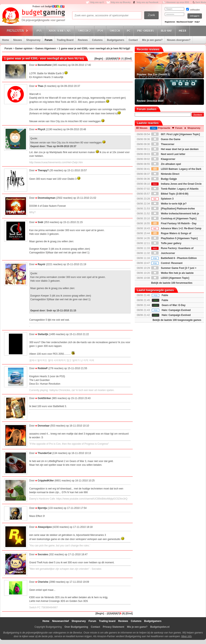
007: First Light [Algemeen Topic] (176, 134)
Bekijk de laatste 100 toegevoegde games (177, 320)
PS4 (101, 31)
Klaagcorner (163, 159)
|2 (107, 59)
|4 (111, 59)
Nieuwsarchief (60, 621)
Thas (41, 86)
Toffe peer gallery (166, 243)
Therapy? (43, 170)
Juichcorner (163, 253)
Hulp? (197, 22)
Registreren (170, 22)
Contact (133, 40)
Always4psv (45, 527)
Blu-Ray (167, 31)
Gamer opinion (24, 48)
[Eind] (128, 59)
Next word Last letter (168, 154)
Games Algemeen (46, 48)
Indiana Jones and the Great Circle (176, 184)
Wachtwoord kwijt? (185, 22)
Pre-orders (146, 31)
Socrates (43, 554)
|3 (109, 59)
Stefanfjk (43, 334)
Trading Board (65, 40)
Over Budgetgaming (76, 627)
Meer (183, 31)
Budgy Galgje (164, 179)
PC (129, 31)
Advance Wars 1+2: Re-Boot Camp (176, 228)
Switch (115, 31)
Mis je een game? (152, 40)
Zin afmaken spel (166, 164)
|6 (115, 59)
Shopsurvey (33, 40)
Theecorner (163, 144)
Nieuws (18, 40)
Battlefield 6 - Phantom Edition (174, 258)
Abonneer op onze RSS (178, 2)
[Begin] (99, 59)
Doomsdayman (47, 198)
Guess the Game (166, 139)
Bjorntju (42, 508)
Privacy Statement (114, 627)
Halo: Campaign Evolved (176, 310)
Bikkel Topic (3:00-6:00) (170, 194)
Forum (49, 40)
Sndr (40, 222)
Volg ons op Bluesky (121, 2)
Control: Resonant (167, 263)
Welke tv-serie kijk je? (169, 204)
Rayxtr (42, 264)
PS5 (40, 31)
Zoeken (198, 115)
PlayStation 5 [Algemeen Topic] (174, 238)
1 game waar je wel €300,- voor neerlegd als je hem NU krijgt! (94, 48)
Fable (165, 295)
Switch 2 (85, 31)
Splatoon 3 (162, 199)
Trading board (107, 621)
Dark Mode (201, 2)
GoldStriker (44, 398)
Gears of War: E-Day (174, 305)
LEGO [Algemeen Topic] (170, 278)
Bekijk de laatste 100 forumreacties (172, 283)
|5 (113, 59)
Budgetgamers (116, 40)
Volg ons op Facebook (147, 2)
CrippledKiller (46, 481)
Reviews (83, 40)
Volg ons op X (97, 2)
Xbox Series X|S (60, 31)
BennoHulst (45, 65)
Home (5, 40)
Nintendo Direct (165, 174)
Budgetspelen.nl (160, 627)
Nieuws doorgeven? (179, 40)
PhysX (42, 129)
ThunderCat (45, 453)
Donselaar (44, 426)
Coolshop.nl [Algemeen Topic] (174, 219)
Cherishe (43, 582)
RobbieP (43, 368)
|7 (117, 59)
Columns (97, 40)
